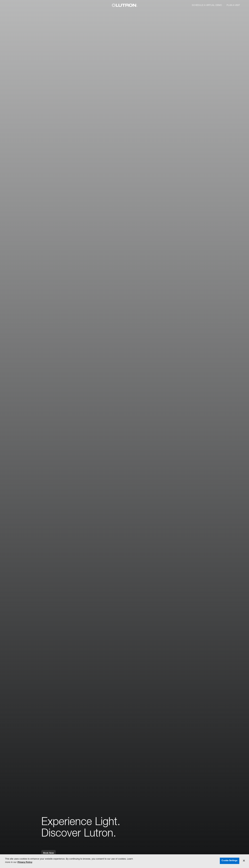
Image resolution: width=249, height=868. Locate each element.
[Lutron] (125, 5)
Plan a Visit (233, 5)
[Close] (244, 861)
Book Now (49, 854)
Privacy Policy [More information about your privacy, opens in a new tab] (25, 862)
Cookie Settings (229, 861)
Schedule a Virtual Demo (207, 5)
